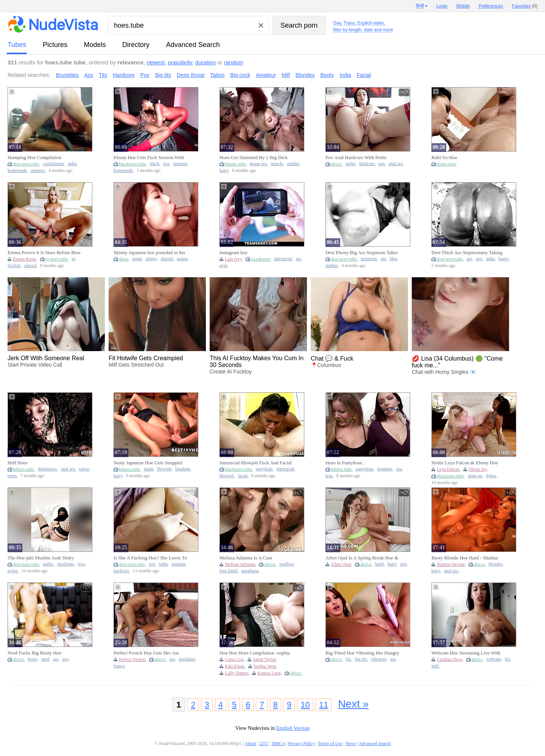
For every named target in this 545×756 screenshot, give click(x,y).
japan (137, 259)
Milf (286, 75)
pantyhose (365, 469)
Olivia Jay (478, 469)
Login (442, 6)
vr (73, 259)
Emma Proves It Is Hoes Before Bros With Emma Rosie (44, 253)
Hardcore (124, 75)
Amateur (266, 75)
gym (223, 266)
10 (305, 705)
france (119, 666)
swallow (287, 564)
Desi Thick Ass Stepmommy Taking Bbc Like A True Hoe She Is (467, 253)
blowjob (164, 469)
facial (243, 476)
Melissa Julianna (240, 564)
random (234, 62)
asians (182, 259)
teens (12, 476)
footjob (14, 266)
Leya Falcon (448, 469)
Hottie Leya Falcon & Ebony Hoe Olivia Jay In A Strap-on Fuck (465, 463)
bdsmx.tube (235, 164)
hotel (379, 564)
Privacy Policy (301, 744)
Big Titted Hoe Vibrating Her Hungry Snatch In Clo (362, 653)
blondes (495, 564)
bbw (393, 259)
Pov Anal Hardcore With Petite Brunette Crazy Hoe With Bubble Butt (358, 158)
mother (293, 164)
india (72, 164)
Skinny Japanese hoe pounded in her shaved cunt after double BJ (149, 253)
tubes (17, 45)
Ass (89, 75)
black (155, 164)
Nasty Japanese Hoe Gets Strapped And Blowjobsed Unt (148, 463)
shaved (30, 266)
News (351, 744)
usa (399, 469)
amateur (38, 171)
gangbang (250, 571)
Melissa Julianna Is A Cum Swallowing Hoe (246, 558)
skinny (151, 259)
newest (156, 62)
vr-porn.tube (57, 259)
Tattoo (217, 75)
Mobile (463, 6)
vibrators (379, 659)
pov (166, 164)
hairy (224, 171)
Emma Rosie (25, 259)
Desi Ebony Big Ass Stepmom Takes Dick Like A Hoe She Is (362, 253)
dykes (491, 476)
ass (298, 259)
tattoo (84, 469)
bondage (183, 469)
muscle (277, 164)
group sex (258, 164)
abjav (124, 259)
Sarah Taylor (264, 659)
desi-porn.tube (26, 164)
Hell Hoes (17, 463)
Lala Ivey (233, 259)
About (251, 744)
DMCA (278, 744)
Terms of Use (330, 744)
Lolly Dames (237, 673)
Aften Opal (341, 564)
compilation (53, 164)
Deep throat (191, 75)
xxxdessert (261, 259)
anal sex (396, 164)
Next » (353, 704)
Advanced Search (193, 45)
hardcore (367, 164)
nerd (45, 659)
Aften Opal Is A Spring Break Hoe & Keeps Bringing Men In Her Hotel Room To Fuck (362, 558)
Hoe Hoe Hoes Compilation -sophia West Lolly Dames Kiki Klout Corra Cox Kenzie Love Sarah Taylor (255, 653)
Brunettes (67, 75)
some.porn (446, 164)
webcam (494, 659)
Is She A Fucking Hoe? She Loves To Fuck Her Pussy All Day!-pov (150, 558)
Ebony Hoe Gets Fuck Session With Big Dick (149, 158)
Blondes (305, 75)
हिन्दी (420, 6)
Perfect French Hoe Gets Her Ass (146, 653)
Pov (145, 75)
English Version (293, 728)
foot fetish (229, 571)
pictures (55, 45)
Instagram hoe (234, 252)
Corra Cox (234, 659)
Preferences (491, 6)
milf (435, 666)
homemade (17, 171)
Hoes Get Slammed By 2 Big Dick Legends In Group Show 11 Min (254, 158)
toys (82, 564)
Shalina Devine (451, 564)
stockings (65, 564)
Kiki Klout (235, 666)
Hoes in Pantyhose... (346, 463)
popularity (180, 62)
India (345, 75)
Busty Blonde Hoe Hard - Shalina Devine (465, 558)
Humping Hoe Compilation (34, 157)
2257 (264, 744)
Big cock (240, 75)
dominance (47, 469)
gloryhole (264, 469)
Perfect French (132, 659)
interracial (283, 259)
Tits (103, 75)
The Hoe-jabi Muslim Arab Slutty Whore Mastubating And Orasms (41, 558)
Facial (364, 75)
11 (324, 705)
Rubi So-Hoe (444, 157)
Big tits (163, 75)
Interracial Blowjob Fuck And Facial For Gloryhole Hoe (256, 463)
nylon (13, 571)
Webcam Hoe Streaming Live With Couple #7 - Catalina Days (466, 653)
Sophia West (265, 666)
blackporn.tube (132, 164)
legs (329, 476)
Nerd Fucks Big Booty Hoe (34, 653)
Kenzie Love (269, 673)
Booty (327, 75)
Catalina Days (450, 659)
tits (348, 659)
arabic (48, 564)
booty (503, 259)
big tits (361, 659)
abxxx (336, 164)
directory (136, 45)
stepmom (369, 259)
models (95, 45)
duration (206, 62)
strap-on (475, 476)
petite (350, 164)
